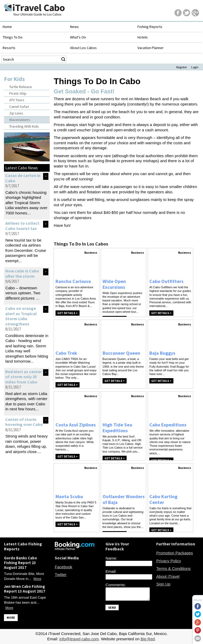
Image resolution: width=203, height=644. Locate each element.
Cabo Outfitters (166, 281)
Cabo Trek (66, 353)
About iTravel (168, 576)
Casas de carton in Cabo (23, 178)
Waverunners (20, 120)
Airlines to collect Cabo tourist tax (22, 226)
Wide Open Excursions (114, 284)
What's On (78, 37)
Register (182, 67)
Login (195, 67)
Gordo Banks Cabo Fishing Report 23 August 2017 (20, 563)
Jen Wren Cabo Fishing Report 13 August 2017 (25, 589)
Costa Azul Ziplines (76, 425)
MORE (11, 617)
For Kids (14, 79)
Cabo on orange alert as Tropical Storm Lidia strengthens (21, 316)
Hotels (143, 37)
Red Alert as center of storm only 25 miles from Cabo (24, 377)
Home (7, 27)
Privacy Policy (169, 561)
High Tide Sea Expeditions (117, 428)
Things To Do (13, 37)
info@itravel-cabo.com (79, 639)
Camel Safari (19, 107)
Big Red (148, 639)
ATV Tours (17, 100)
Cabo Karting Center (163, 499)
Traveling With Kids (24, 126)
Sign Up (163, 584)
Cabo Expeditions (168, 425)
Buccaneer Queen (121, 353)
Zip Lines (16, 113)
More (38, 579)
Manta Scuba (69, 496)
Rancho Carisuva (73, 281)
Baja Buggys (162, 353)
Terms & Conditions (173, 568)
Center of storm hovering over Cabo (24, 422)
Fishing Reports (150, 27)
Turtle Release (21, 87)
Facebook (63, 567)
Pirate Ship (18, 93)
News (74, 27)
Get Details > (68, 313)
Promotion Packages (174, 553)
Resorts (9, 48)
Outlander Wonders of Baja (124, 499)
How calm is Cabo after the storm (22, 273)
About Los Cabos (83, 48)
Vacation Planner (151, 48)
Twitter (61, 575)
